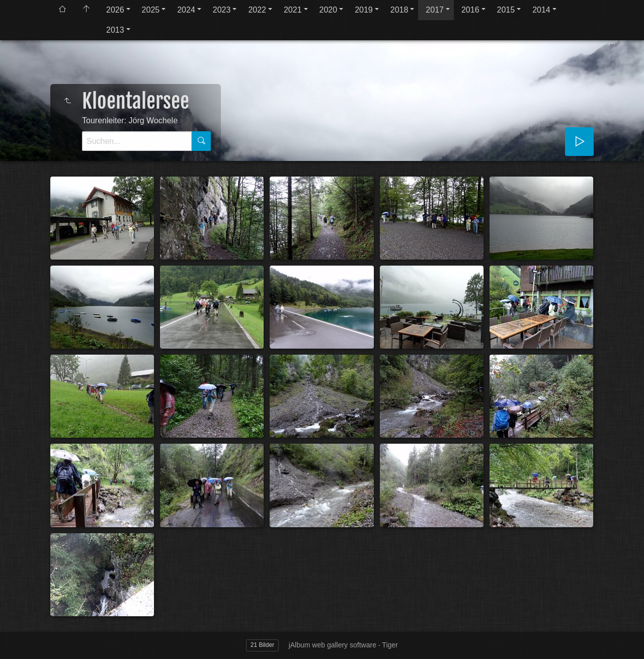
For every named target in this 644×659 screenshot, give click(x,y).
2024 (186, 10)
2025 (151, 10)
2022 (257, 10)
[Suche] (137, 141)
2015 (506, 10)
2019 (364, 10)
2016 (470, 10)
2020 (329, 10)
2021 (293, 10)
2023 (222, 10)
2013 (115, 30)
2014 (541, 10)
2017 (435, 10)
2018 (399, 10)
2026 (115, 10)
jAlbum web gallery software (333, 645)
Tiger (390, 645)
